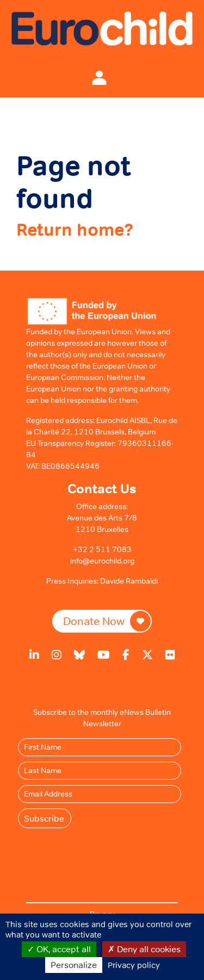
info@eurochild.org (102, 561)
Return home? (75, 230)
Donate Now (107, 621)
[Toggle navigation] (76, 77)
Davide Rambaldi (129, 581)
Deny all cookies (144, 949)
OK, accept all (59, 949)
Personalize (74, 965)
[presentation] (109, 855)
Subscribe (44, 818)
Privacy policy (134, 965)
